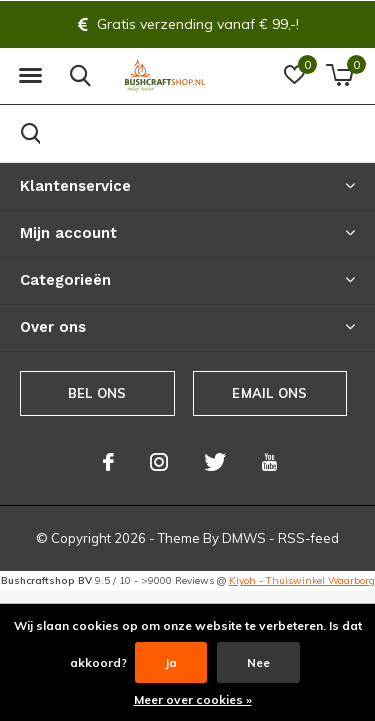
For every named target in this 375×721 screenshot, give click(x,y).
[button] (30, 76)
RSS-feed (308, 538)
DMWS (244, 538)
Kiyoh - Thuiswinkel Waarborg (302, 580)
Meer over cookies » (193, 699)
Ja (171, 662)
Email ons (269, 393)
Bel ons (97, 393)
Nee (258, 662)
